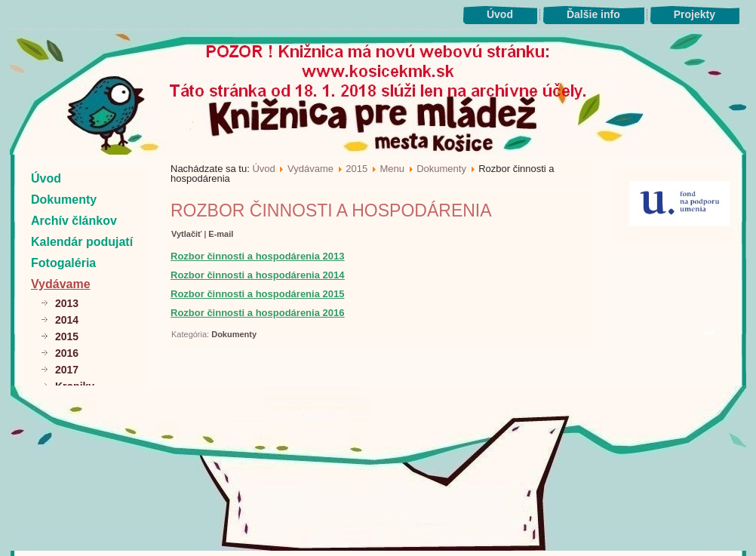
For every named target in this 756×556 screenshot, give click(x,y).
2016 (67, 353)
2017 (67, 370)
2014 (67, 320)
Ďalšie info (593, 14)
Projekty (695, 14)
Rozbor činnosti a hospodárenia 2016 (257, 313)
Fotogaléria (63, 263)
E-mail (221, 234)
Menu (392, 169)
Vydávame (61, 284)
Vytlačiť (187, 234)
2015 (67, 336)
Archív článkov (74, 221)
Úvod (500, 14)
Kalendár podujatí (82, 242)
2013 (67, 303)
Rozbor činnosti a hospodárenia (331, 210)
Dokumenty (64, 200)
